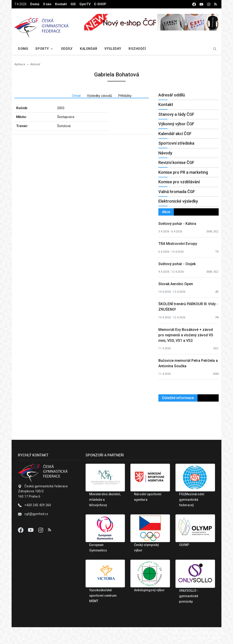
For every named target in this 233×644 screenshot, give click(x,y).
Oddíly (67, 49)
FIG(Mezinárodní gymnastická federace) (192, 500)
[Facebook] (21, 530)
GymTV (85, 4)
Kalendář (89, 49)
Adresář (35, 64)
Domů (35, 4)
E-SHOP (100, 4)
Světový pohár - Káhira (177, 224)
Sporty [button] (42, 49)
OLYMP (184, 545)
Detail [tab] (76, 96)
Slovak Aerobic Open (176, 284)
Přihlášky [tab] (125, 96)
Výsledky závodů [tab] (99, 96)
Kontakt (61, 4)
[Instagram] (41, 530)
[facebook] (194, 4)
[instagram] (209, 4)
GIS (73, 4)
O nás (47, 4)
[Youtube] (31, 530)
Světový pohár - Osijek (177, 264)
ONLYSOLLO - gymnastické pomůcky (189, 596)
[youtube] (201, 4)
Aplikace (20, 64)
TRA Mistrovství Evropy (178, 244)
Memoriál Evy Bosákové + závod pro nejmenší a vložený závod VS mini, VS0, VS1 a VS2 (186, 335)
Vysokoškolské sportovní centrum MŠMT (103, 596)
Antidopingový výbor (149, 590)
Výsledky (113, 49)
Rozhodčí (137, 49)
